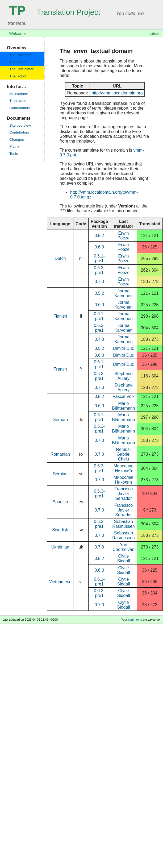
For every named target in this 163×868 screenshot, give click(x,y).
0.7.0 (99, 282)
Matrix (14, 146)
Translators (18, 101)
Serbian (60, 474)
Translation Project (55, 12)
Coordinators (20, 108)
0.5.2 (99, 236)
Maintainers (19, 94)
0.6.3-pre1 (99, 270)
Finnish (60, 316)
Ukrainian (60, 547)
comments (135, 620)
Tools (14, 154)
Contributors (19, 132)
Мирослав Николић (124, 468)
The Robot (18, 76)
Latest (154, 33)
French (60, 369)
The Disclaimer (21, 69)
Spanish (60, 502)
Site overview (20, 125)
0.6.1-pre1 (99, 258)
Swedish (60, 530)
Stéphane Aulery (124, 376)
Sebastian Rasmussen (123, 524)
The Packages (21, 55)
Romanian (60, 454)
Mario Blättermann (123, 406)
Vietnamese (60, 582)
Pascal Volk (124, 396)
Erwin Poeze (124, 236)
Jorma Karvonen (124, 293)
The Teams (18, 62)
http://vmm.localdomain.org (117, 93)
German (60, 420)
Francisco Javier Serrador (124, 494)
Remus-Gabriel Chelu (123, 454)
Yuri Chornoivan (124, 547)
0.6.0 (99, 247)
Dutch (60, 258)
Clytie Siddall (123, 558)
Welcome (17, 33)
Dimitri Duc (123, 348)
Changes (16, 140)
